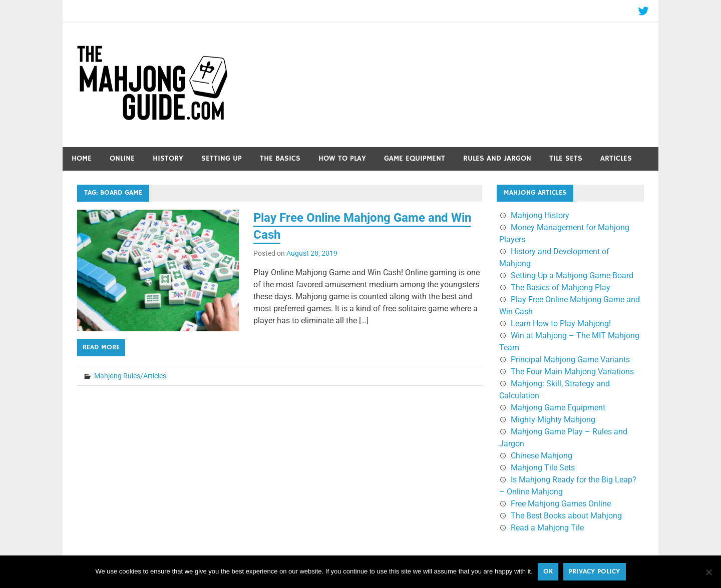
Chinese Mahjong (542, 456)
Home (82, 158)
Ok (548, 571)
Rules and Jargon (497, 158)
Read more (101, 347)
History (168, 158)
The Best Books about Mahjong (566, 516)
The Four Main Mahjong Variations (572, 372)
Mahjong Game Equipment (558, 408)
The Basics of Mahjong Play (561, 287)
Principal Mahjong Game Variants (570, 360)
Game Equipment (415, 158)
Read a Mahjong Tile (547, 528)
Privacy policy (594, 571)
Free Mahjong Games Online (561, 504)
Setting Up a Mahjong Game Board (572, 275)
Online (122, 158)
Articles (616, 158)
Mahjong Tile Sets (543, 468)
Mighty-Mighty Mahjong (553, 420)
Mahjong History (540, 215)
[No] (708, 572)
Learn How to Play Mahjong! (561, 324)
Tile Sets (566, 158)
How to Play (342, 158)
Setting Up (222, 158)
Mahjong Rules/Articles (130, 376)
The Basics (280, 158)
